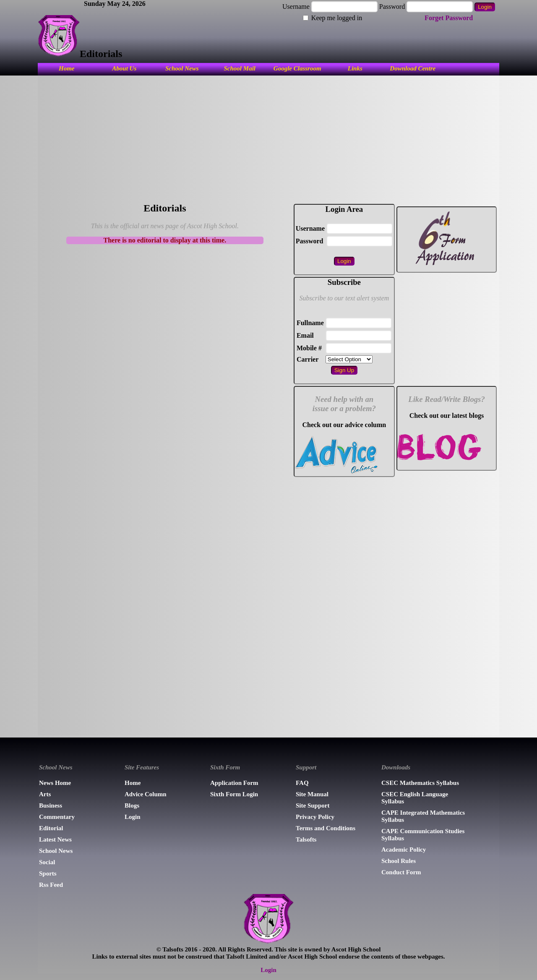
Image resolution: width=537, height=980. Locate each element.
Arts (45, 794)
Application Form (234, 783)
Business (51, 805)
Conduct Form (401, 872)
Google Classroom (297, 68)
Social (47, 862)
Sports (48, 873)
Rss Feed (51, 885)
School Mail (240, 68)
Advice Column (146, 794)
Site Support (313, 805)
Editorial (51, 828)
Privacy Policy (315, 817)
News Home (55, 783)
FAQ (302, 783)
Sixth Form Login (234, 794)
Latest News (55, 839)
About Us (124, 68)
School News (182, 68)
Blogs (132, 805)
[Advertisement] (268, 138)
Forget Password (449, 18)
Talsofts (306, 839)
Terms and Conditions (326, 828)
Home (67, 68)
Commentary (57, 817)
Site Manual (312, 794)
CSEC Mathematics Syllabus (420, 783)
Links (355, 68)
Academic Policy (404, 850)
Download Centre (413, 68)
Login (133, 817)
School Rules (399, 861)
